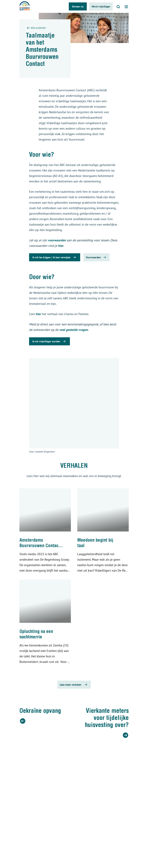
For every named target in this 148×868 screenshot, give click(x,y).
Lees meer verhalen (74, 685)
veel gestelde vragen (74, 330)
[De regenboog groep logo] (25, 7)
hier (61, 246)
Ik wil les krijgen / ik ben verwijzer (55, 257)
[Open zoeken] (118, 6)
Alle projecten (36, 28)
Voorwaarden (96, 257)
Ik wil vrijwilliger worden (49, 341)
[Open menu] (126, 6)
